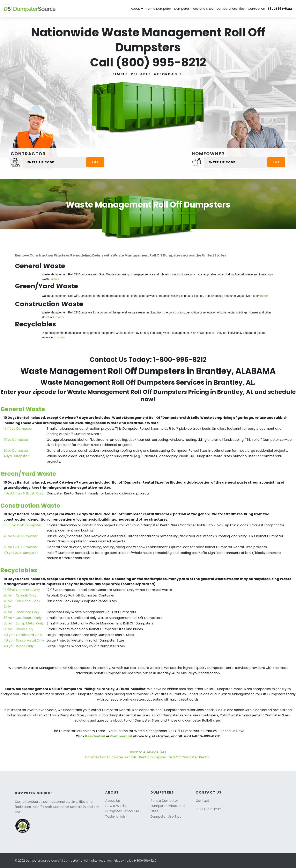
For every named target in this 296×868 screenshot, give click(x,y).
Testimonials (115, 816)
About (135, 9)
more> (55, 279)
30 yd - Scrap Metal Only (24, 623)
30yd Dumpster (16, 451)
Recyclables (19, 570)
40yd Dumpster (16, 456)
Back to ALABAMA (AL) (148, 752)
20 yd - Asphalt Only (20, 595)
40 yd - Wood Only (19, 646)
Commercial (121, 736)
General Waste (23, 409)
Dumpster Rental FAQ (123, 811)
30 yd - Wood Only (18, 629)
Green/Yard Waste (28, 474)
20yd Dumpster (16, 440)
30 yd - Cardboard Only (23, 618)
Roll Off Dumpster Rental (189, 757)
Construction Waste (30, 506)
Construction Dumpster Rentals (111, 757)
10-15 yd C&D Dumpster (23, 525)
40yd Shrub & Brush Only (23, 493)
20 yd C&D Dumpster (21, 536)
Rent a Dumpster (158, 9)
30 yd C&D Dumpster (21, 547)
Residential (95, 736)
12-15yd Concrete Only (22, 590)
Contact (202, 801)
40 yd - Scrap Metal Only (24, 640)
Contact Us (256, 9)
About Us (113, 801)
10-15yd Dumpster (18, 429)
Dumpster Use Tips (231, 9)
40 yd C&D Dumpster (21, 553)
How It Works (116, 806)
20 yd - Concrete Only (21, 612)
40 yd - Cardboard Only (23, 635)
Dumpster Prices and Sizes (194, 9)
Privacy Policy (123, 861)
